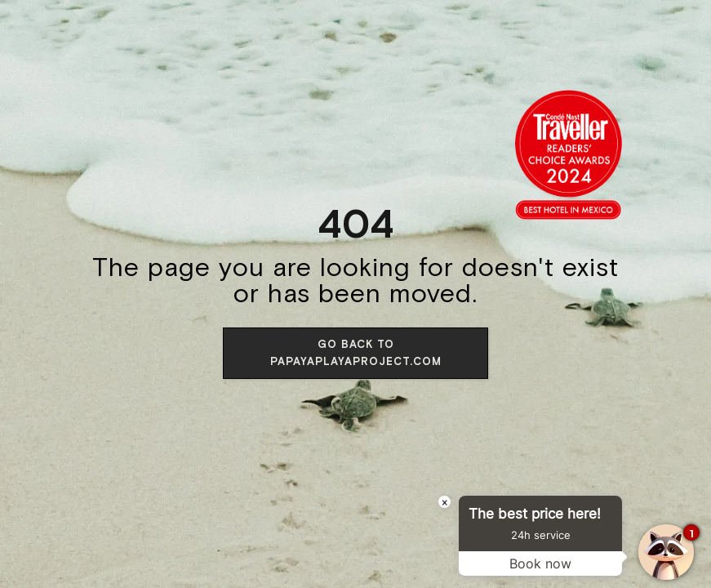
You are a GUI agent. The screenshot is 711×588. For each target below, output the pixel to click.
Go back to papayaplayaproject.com (356, 353)
